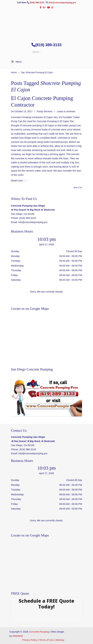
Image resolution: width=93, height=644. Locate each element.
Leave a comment (66, 111)
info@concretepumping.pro (62, 3)
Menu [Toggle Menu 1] (16, 62)
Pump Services (45, 111)
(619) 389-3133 (37, 3)
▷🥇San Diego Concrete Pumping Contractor (46, 24)
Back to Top (78, 188)
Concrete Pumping (39, 632)
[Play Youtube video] (46, 397)
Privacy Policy (30, 640)
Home (14, 72)
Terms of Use (46, 640)
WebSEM (18, 636)
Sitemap (60, 640)
